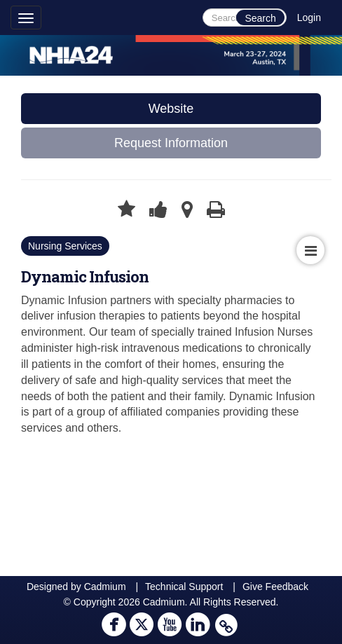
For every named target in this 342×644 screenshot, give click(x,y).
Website (171, 109)
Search (260, 18)
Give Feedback (275, 587)
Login (309, 18)
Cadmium (105, 587)
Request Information (171, 143)
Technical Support (184, 587)
